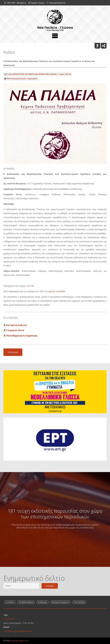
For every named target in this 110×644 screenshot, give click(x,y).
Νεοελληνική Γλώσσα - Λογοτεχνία (22, 79)
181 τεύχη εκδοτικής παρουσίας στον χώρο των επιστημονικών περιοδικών (55, 514)
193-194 (30, 286)
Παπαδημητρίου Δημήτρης (22, 336)
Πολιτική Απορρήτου (60, 602)
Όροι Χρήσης (79, 602)
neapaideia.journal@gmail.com (18, 631)
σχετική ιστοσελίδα (57, 291)
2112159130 (9, 619)
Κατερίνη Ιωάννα (16, 325)
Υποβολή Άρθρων (26, 602)
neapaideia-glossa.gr (19, 641)
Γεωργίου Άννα (15, 330)
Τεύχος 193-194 (39, 74)
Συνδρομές (43, 602)
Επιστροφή (13, 352)
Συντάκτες (10, 602)
